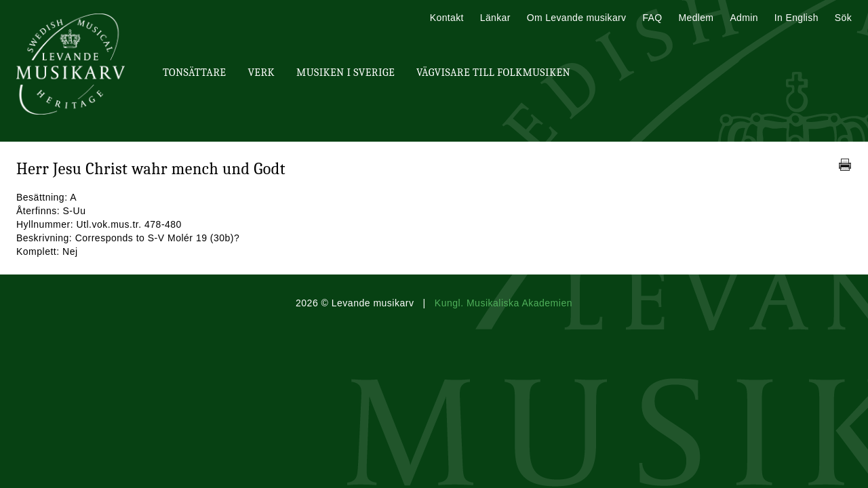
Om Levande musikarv (577, 18)
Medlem (696, 18)
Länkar (495, 18)
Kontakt (447, 18)
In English (796, 18)
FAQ (652, 18)
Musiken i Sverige (346, 73)
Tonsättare (194, 73)
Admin (744, 18)
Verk (261, 73)
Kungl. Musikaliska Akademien (504, 303)
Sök (843, 18)
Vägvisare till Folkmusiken (493, 73)
